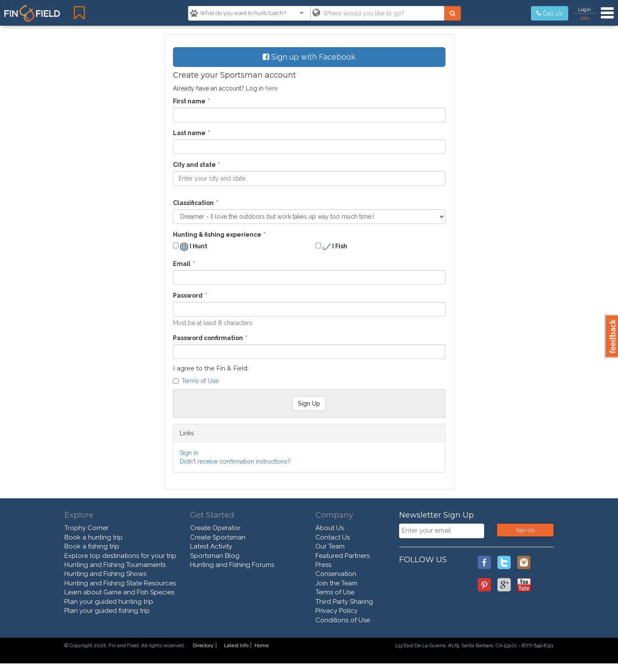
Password (188, 295)
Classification (193, 203)
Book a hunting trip (94, 537)
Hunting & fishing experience (217, 235)
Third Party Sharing (344, 602)
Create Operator (215, 528)
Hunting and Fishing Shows (105, 574)
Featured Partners (342, 556)
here (271, 88)
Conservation (336, 574)
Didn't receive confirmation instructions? (235, 461)
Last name (189, 133)
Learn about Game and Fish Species (119, 592)
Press (323, 565)
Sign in (189, 453)
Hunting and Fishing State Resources (120, 583)
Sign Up (525, 530)
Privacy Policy (336, 611)
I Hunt (190, 247)
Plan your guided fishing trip (107, 611)
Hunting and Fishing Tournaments (115, 565)
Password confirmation (208, 338)
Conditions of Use (343, 620)
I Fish (331, 247)
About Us (330, 528)
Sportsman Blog (215, 556)
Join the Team (336, 583)
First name (189, 101)
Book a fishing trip (92, 546)
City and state (194, 165)
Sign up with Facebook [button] (309, 57)
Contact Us (333, 537)
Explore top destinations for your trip (120, 556)
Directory (203, 645)
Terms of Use (200, 381)
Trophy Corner (86, 528)
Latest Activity (211, 546)
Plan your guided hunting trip (109, 602)
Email (182, 264)
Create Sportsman (218, 537)
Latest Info (236, 645)
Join (585, 18)
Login (585, 9)
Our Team (330, 546)
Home (262, 645)
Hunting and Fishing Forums (232, 565)
